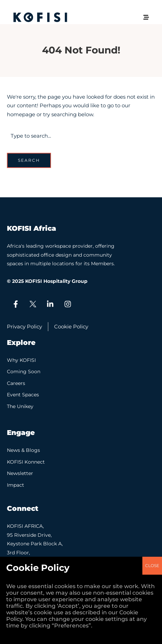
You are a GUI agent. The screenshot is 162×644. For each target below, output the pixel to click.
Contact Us (21, 573)
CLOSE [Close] (152, 298)
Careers (16, 383)
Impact (16, 485)
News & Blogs (23, 450)
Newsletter (20, 473)
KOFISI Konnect (26, 462)
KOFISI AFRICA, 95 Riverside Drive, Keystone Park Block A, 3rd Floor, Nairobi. (35, 544)
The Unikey (20, 406)
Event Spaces (23, 395)
